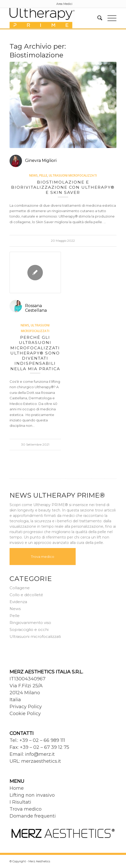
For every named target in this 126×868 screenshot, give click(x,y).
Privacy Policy (26, 707)
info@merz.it (40, 754)
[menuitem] (64, 4)
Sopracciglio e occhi (29, 630)
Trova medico (43, 557)
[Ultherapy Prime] (52, 18)
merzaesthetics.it (41, 761)
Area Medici (64, 4)
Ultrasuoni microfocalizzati (73, 175)
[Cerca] (97, 18)
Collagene (20, 588)
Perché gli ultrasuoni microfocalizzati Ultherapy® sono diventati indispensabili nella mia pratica (35, 353)
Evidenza (18, 602)
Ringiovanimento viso (30, 623)
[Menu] (109, 18)
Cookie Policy (25, 714)
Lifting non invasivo (32, 795)
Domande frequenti (33, 816)
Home (17, 788)
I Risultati (20, 802)
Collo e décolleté (26, 595)
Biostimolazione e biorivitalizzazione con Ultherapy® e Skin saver (63, 187)
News (33, 175)
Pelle (43, 175)
